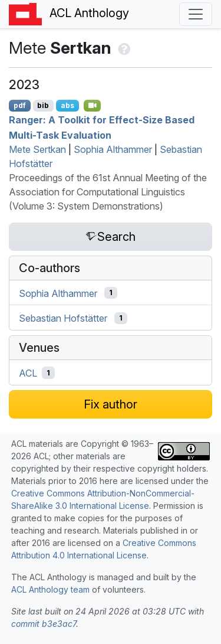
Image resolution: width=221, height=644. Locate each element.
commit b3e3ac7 (44, 624)
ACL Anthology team (50, 589)
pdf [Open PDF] (20, 105)
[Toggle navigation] (196, 14)
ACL (28, 373)
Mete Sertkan (37, 149)
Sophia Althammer (113, 149)
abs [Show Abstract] (67, 105)
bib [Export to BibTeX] (43, 105)
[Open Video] (93, 106)
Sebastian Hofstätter (63, 318)
